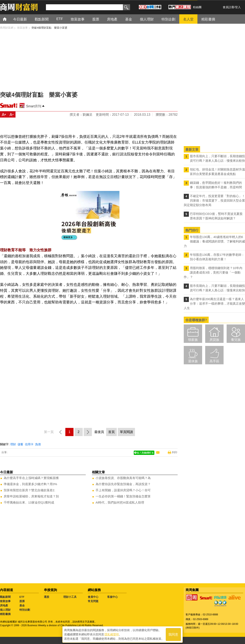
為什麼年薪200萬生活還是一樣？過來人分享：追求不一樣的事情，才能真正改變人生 (214, 303)
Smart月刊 (34, 106)
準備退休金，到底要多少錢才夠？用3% (30, 484)
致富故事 (5, 601)
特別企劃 (25, 610)
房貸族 (214, 340)
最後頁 (99, 432)
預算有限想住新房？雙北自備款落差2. (30, 490)
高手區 (214, 361)
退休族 (193, 361)
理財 (13, 444)
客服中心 (112, 597)
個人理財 (5, 610)
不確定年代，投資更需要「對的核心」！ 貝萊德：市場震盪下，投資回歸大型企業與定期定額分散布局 (214, 200)
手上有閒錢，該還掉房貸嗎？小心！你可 (123, 490)
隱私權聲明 (112, 634)
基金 (22, 605)
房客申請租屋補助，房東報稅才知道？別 (31, 496)
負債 (38, 444)
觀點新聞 (5, 597)
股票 (22, 601)
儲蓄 (20, 444)
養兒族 (236, 340)
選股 (47, 597)
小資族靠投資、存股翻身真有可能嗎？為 (123, 478)
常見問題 (93, 601)
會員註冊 (228, 7)
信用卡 (29, 444)
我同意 (173, 634)
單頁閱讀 (126, 432)
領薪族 (193, 340)
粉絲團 (197, 7)
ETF (22, 597)
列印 (175, 452)
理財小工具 (70, 597)
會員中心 (93, 597)
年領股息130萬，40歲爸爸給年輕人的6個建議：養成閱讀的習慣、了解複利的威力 (214, 241)
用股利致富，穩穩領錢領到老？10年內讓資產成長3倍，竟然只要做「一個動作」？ (213, 272)
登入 (238, 7)
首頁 (8, 19)
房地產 (4, 605)
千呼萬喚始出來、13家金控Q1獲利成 (29, 502)
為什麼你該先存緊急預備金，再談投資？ (123, 484)
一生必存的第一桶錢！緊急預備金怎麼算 (123, 496)
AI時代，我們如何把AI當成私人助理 (120, 502)
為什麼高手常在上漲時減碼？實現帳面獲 (31, 478)
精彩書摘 (5, 614)
